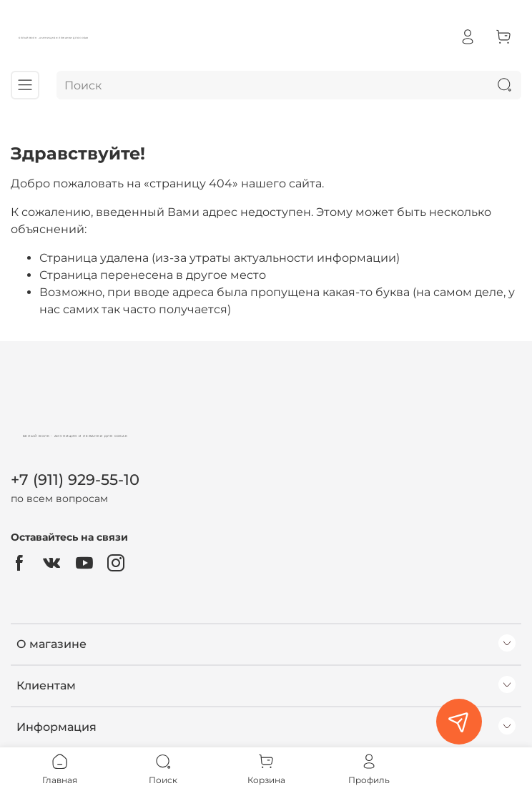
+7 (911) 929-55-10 (75, 480)
